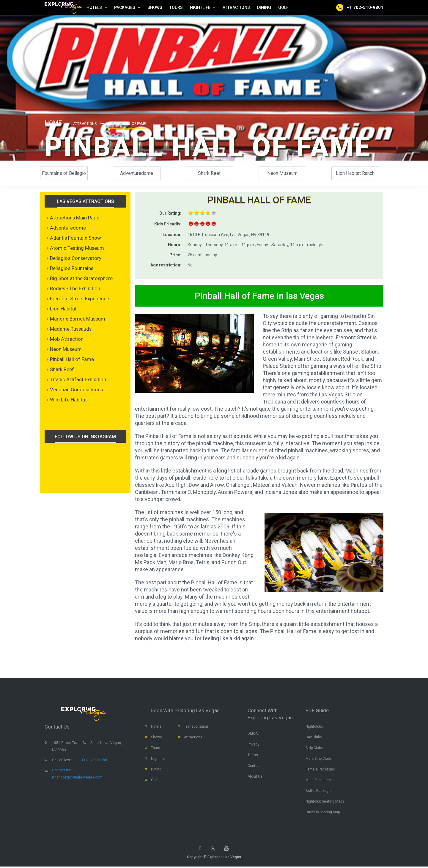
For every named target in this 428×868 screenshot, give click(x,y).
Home (53, 123)
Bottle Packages (319, 791)
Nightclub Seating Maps (325, 802)
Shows (156, 738)
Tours (156, 748)
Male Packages (318, 781)
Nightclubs (314, 727)
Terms (253, 756)
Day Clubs (314, 738)
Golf (154, 781)
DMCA (253, 734)
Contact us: (62, 771)
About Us (255, 777)
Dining (156, 770)
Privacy (254, 745)
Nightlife (158, 759)
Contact (254, 766)
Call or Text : (62, 761)
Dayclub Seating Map (323, 813)
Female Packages (320, 770)
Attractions (85, 124)
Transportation (196, 727)
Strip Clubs (314, 748)
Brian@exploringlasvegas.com (77, 778)
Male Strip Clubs (319, 759)
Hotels (156, 727)
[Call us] (360, 7)
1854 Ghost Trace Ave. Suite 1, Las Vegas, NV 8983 (87, 747)
